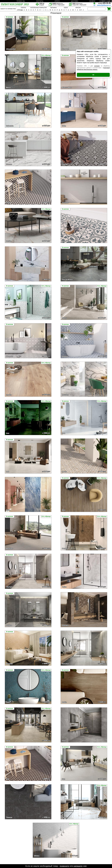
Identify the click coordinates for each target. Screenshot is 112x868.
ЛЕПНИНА (53, 8)
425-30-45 (104, 3)
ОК (93, 75)
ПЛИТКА (23, 8)
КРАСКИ (78, 8)
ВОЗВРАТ (92, 1)
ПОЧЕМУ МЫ (21, 1)
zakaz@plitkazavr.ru (104, 5)
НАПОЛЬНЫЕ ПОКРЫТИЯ (38, 8)
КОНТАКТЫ (40, 1)
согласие (97, 66)
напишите (78, 866)
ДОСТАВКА (75, 1)
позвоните (64, 866)
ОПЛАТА (57, 1)
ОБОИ (66, 8)
